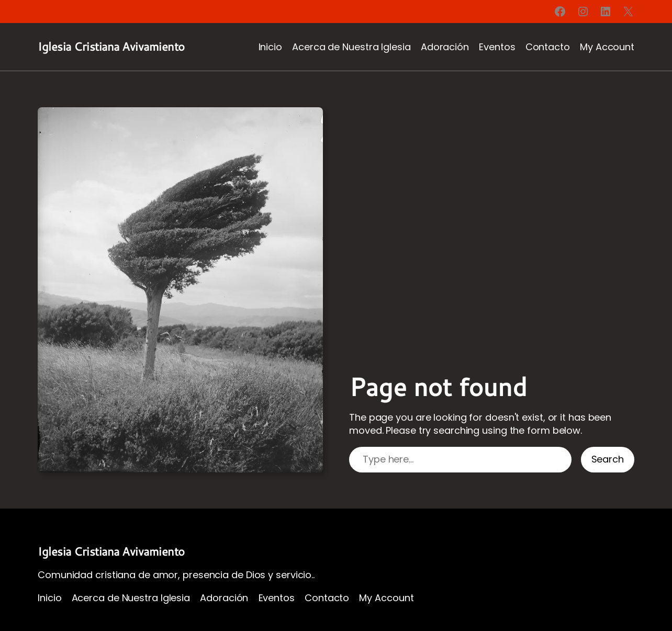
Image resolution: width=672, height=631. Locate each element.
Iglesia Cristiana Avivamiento (111, 46)
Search (608, 459)
